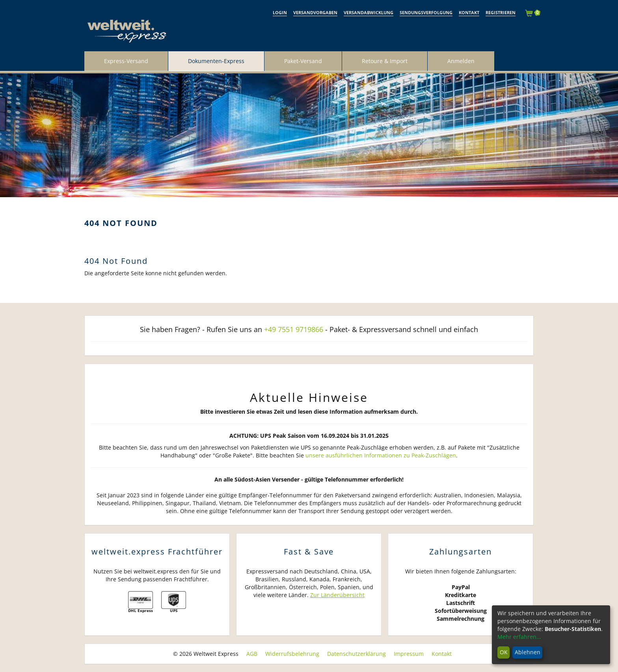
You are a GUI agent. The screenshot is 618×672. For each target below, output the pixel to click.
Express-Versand (126, 61)
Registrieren (501, 12)
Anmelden (461, 61)
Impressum (409, 654)
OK (504, 652)
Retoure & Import (385, 61)
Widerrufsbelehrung (292, 654)
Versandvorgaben (315, 12)
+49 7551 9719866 (294, 329)
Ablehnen (528, 652)
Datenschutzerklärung (356, 654)
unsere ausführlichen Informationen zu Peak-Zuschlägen (381, 455)
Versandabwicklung (369, 12)
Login (280, 12)
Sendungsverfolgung (426, 12)
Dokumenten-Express (216, 61)
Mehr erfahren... (519, 637)
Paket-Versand (303, 61)
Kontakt (469, 12)
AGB (252, 654)
